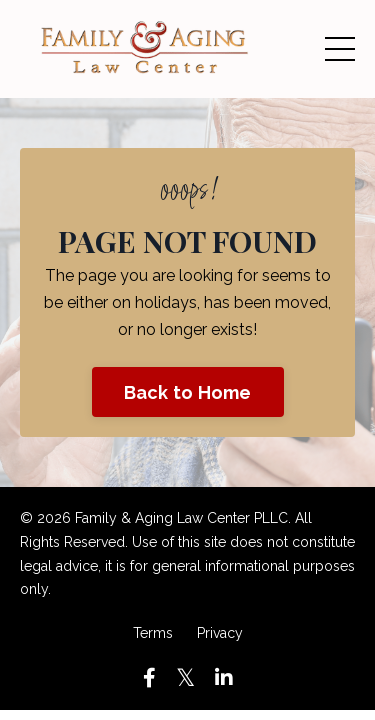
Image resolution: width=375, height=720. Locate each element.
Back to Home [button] (188, 392)
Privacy (220, 633)
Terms (153, 633)
